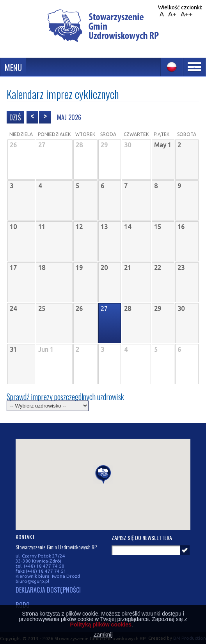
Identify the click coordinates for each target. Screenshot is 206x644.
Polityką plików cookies (101, 625)
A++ (187, 14)
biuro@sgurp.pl (32, 581)
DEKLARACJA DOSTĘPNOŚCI (48, 590)
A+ (172, 14)
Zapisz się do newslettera (142, 537)
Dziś (15, 117)
